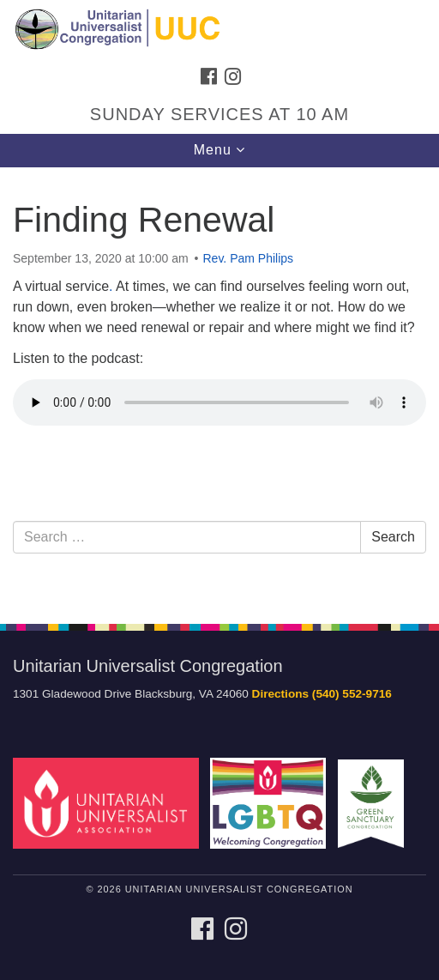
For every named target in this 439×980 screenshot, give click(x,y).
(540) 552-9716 (352, 694)
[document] (219, 386)
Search (393, 537)
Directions (280, 694)
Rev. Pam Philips (249, 258)
